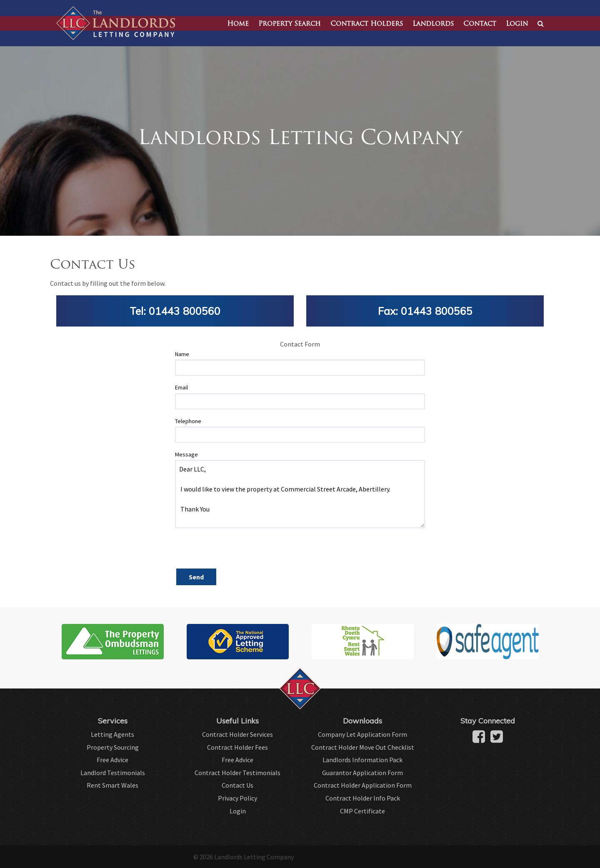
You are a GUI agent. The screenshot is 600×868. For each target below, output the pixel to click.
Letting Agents (112, 734)
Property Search (290, 24)
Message (186, 454)
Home (238, 24)
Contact (480, 24)
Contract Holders (367, 24)
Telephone (188, 421)
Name (182, 354)
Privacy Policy (237, 798)
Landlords (433, 24)
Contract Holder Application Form (363, 785)
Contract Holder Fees (237, 747)
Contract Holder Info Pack (363, 798)
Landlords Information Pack (362, 760)
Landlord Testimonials (113, 773)
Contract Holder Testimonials (237, 773)
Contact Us (237, 785)
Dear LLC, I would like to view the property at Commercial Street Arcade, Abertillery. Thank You (300, 494)
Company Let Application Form (362, 734)
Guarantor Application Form (362, 773)
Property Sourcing (113, 747)
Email (181, 387)
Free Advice (112, 760)
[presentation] (238, 551)
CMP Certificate (362, 811)
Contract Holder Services (237, 734)
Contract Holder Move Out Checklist (363, 747)
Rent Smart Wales (112, 785)
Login (517, 24)
